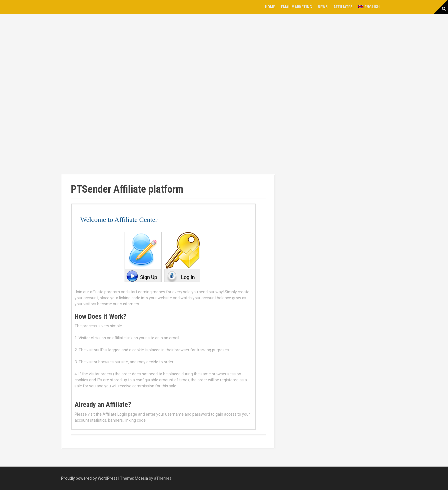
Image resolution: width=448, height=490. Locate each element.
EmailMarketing (296, 7)
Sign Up (149, 277)
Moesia (141, 478)
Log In (188, 277)
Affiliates (343, 7)
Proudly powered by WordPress (89, 478)
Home (270, 7)
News (323, 7)
